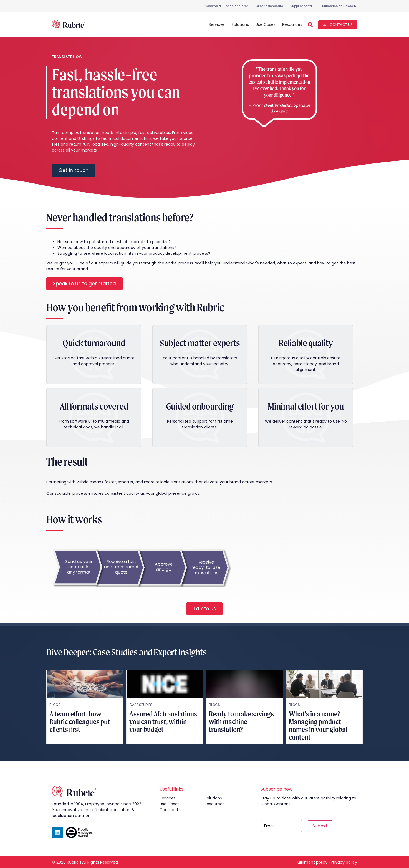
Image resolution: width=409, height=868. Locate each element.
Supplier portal (301, 6)
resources (214, 804)
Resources (292, 24)
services (168, 798)
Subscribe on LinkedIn (339, 6)
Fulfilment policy (311, 862)
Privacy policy (344, 862)
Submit (320, 826)
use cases (170, 804)
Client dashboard (269, 6)
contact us (171, 810)
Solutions (240, 24)
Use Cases (266, 24)
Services (217, 24)
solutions (213, 798)
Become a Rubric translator (227, 6)
